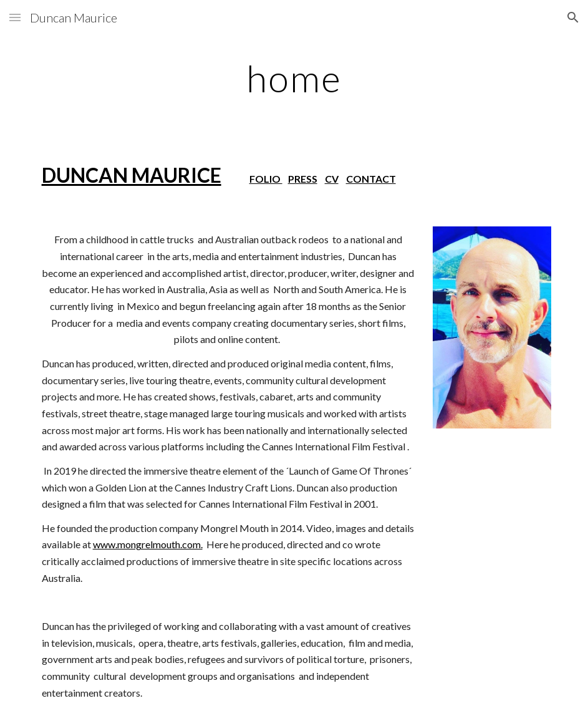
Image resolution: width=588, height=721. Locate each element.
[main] (294, 78)
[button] (15, 17)
